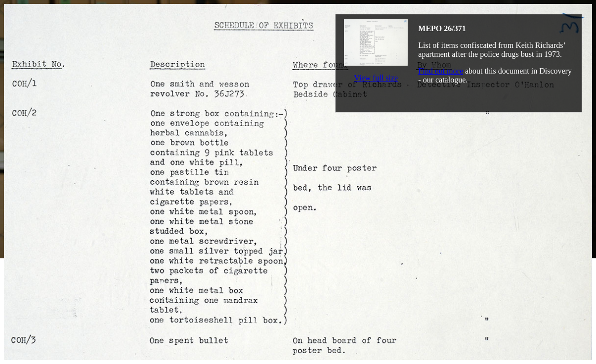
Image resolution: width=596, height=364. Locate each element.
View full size (376, 78)
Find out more (441, 71)
